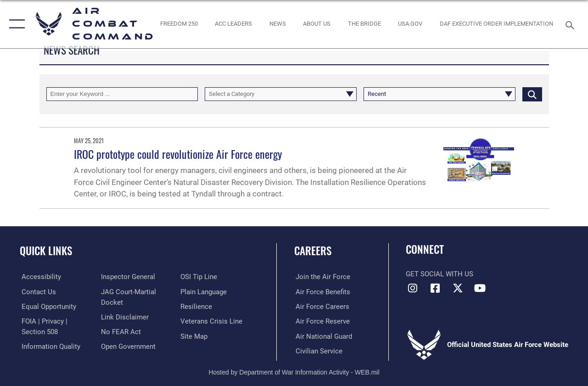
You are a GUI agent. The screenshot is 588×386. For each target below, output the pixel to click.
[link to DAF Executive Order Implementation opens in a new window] (496, 24)
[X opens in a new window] (458, 288)
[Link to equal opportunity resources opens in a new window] (47, 306)
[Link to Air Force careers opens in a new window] (321, 306)
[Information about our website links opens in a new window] (124, 317)
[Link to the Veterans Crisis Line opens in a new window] (212, 321)
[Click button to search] (532, 94)
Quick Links (46, 251)
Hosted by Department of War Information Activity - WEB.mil (294, 371)
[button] (15, 24)
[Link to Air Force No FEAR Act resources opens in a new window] (120, 331)
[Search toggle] (571, 24)
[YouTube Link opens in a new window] (480, 288)
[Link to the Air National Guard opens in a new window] (322, 336)
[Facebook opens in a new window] (435, 288)
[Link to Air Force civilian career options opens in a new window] (318, 350)
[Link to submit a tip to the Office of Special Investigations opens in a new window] (199, 277)
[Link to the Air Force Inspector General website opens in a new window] (128, 277)
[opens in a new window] (410, 24)
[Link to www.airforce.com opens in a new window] (322, 277)
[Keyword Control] (122, 94)
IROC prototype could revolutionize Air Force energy (178, 154)
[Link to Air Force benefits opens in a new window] (322, 291)
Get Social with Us (440, 274)
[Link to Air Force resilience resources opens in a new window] (197, 306)
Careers (313, 251)
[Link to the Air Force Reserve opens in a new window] (321, 321)
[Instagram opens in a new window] (413, 288)
